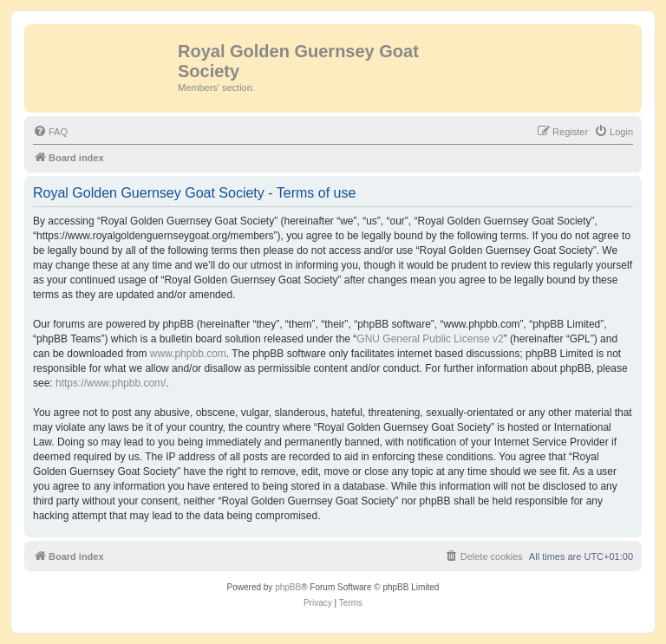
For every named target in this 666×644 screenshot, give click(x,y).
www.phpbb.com (188, 354)
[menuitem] (50, 132)
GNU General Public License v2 (430, 339)
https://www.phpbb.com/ (111, 383)
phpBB (288, 587)
